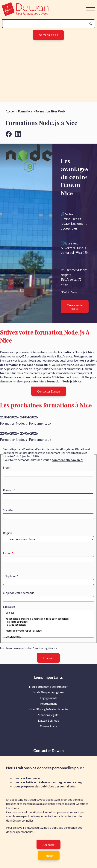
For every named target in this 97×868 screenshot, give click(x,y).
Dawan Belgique (48, 723)
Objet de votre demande (19, 595)
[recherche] (46, 24)
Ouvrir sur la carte (75, 309)
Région (7, 535)
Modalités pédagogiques (49, 694)
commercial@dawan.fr (67, 462)
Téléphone (10, 578)
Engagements (49, 700)
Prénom (8, 493)
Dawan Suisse (49, 728)
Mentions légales (49, 717)
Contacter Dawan (49, 394)
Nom (6, 470)
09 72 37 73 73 (48, 35)
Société (8, 513)
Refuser (49, 856)
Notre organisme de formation (49, 689)
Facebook (13, 808)
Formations (25, 114)
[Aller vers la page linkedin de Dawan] (18, 136)
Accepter (48, 845)
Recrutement (49, 706)
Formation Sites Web (50, 114)
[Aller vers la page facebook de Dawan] (9, 136)
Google (80, 804)
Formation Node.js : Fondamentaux (26, 426)
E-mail (7, 555)
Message (9, 609)
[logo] (25, 15)
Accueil (10, 114)
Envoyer (48, 660)
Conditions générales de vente (49, 711)
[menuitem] (49, 689)
